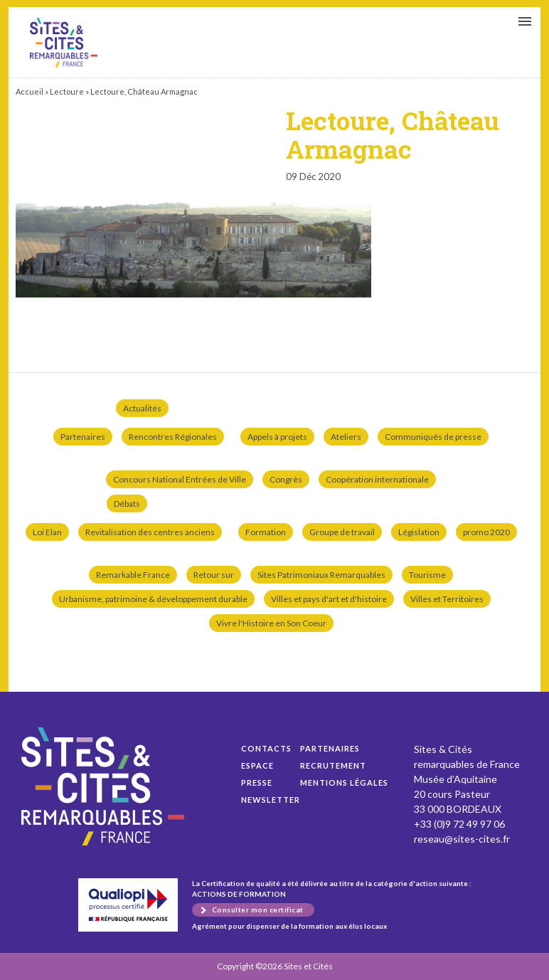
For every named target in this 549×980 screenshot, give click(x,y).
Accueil (30, 91)
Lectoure (67, 91)
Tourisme (427, 575)
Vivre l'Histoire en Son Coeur (271, 623)
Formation (266, 532)
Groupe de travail (342, 532)
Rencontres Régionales (173, 437)
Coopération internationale (377, 479)
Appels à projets (277, 437)
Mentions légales (344, 783)
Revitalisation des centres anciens (150, 532)
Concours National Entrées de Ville (180, 479)
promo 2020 (486, 532)
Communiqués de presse (433, 437)
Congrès (286, 479)
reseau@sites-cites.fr (462, 839)
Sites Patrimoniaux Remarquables (321, 575)
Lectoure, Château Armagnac (64, 43)
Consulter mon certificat (258, 910)
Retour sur (214, 575)
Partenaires (83, 437)
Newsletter (271, 800)
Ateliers (346, 437)
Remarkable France (133, 575)
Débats (127, 504)
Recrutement (333, 765)
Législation (419, 532)
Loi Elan (47, 532)
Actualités (142, 408)
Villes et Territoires (447, 599)
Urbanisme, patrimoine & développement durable (153, 599)
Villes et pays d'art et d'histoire (329, 599)
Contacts (266, 748)
